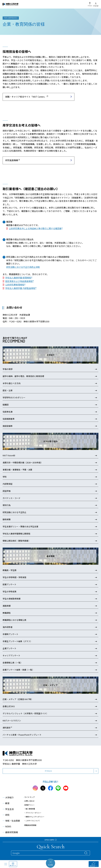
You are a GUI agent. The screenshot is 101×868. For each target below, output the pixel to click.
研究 (6, 815)
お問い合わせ (29, 801)
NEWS (7, 826)
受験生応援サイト (94, 864)
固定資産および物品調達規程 (19, 281)
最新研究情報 (10, 832)
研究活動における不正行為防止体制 (23, 267)
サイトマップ (29, 797)
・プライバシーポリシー (33, 813)
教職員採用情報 (30, 825)
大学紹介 (8, 797)
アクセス (90, 4)
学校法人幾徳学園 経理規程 (18, 278)
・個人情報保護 (29, 809)
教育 (6, 803)
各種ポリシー (29, 805)
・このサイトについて (32, 821)
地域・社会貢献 (11, 821)
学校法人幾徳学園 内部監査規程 (20, 288)
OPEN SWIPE (51, 840)
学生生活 (8, 809)
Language (96, 4)
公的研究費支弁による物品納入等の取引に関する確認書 (35, 228)
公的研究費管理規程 (15, 285)
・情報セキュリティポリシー (34, 817)
